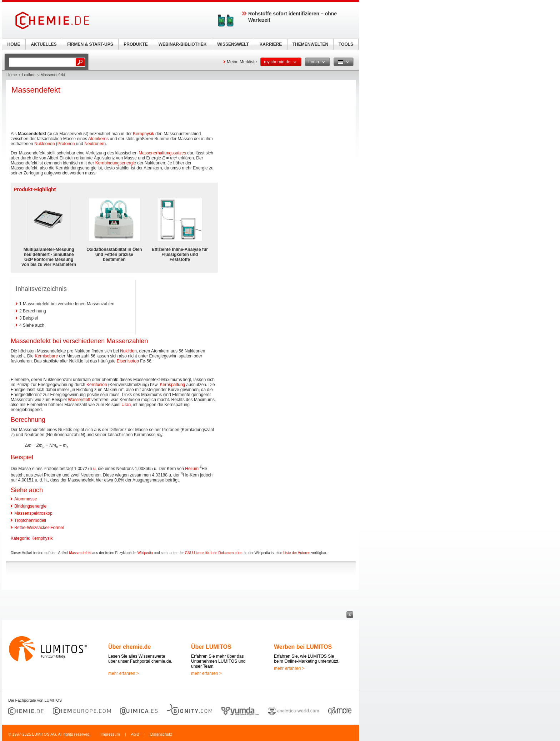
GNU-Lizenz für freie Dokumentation (214, 553)
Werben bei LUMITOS (303, 647)
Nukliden (128, 351)
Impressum (110, 734)
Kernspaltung (173, 385)
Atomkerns (98, 139)
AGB (135, 734)
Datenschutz (161, 734)
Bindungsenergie (30, 506)
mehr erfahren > (124, 673)
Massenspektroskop (33, 513)
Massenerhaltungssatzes (162, 153)
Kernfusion (97, 385)
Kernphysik (143, 134)
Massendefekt (80, 553)
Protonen (66, 144)
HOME (14, 44)
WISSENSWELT (233, 44)
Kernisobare (46, 356)
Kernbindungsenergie (116, 163)
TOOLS (346, 44)
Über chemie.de (129, 647)
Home (12, 75)
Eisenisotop (128, 361)
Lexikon (29, 75)
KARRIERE (271, 44)
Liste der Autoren (297, 553)
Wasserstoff (79, 400)
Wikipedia (145, 553)
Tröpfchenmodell (30, 520)
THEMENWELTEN (310, 44)
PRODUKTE (136, 44)
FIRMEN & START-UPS (90, 44)
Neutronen (94, 144)
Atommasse (26, 499)
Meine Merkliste (242, 62)
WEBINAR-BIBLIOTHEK (183, 44)
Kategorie (20, 538)
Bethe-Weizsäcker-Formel (39, 528)
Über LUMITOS (211, 647)
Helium (192, 469)
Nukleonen (44, 144)
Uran (126, 405)
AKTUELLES (44, 44)
